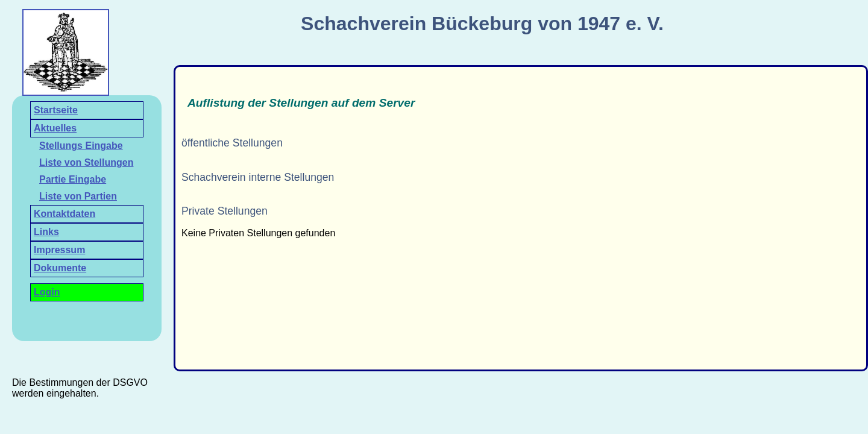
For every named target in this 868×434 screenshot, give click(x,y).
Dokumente (60, 268)
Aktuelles (55, 128)
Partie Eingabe (73, 179)
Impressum (59, 250)
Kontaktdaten (64, 214)
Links (46, 232)
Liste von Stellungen (86, 162)
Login (47, 292)
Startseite (56, 110)
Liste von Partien (78, 196)
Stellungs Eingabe (81, 146)
